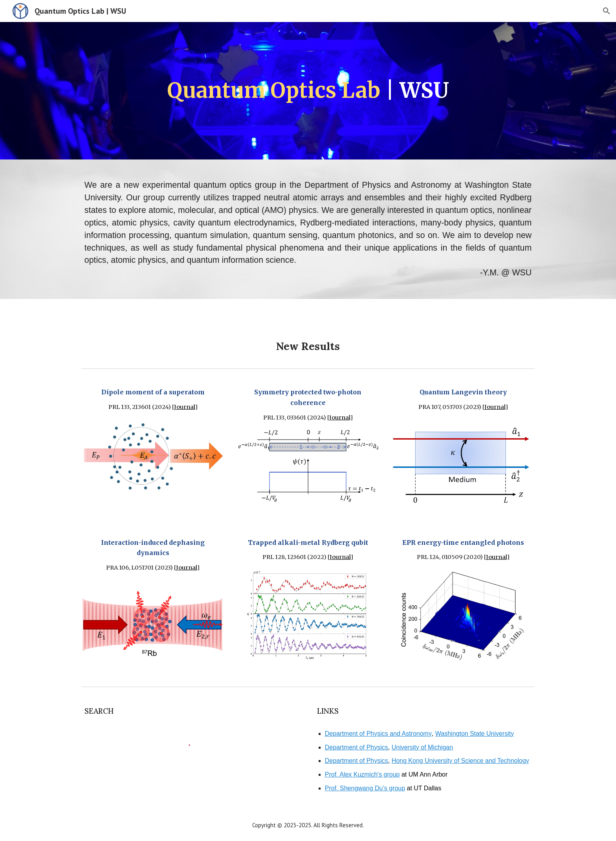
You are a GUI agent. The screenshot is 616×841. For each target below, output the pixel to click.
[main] (308, 91)
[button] (607, 11)
